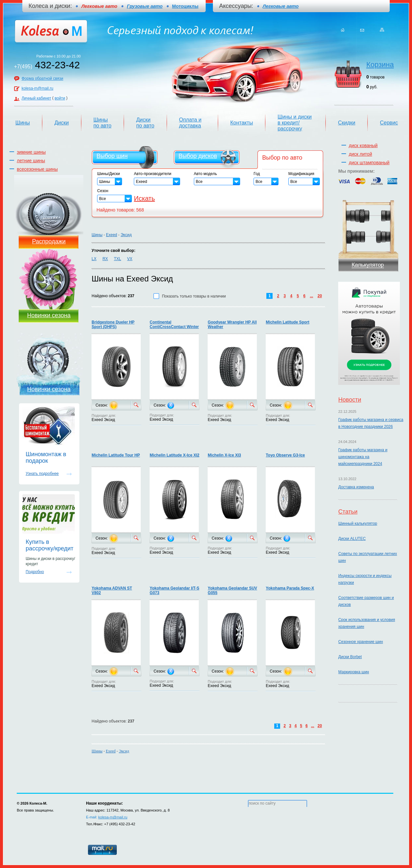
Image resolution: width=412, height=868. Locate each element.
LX (94, 259)
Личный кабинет (36, 98)
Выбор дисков (198, 156)
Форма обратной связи (42, 78)
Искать (144, 198)
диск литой (360, 154)
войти (60, 98)
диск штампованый (369, 163)
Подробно (35, 572)
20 (320, 296)
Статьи (348, 512)
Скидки (347, 123)
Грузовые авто (145, 6)
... (312, 296)
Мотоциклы (185, 6)
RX (105, 259)
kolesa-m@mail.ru (38, 88)
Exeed (112, 235)
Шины (23, 123)
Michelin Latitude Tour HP (116, 455)
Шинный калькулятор (358, 523)
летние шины (31, 161)
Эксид (126, 235)
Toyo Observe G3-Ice (285, 455)
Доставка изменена (356, 487)
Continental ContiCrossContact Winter (174, 324)
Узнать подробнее (42, 474)
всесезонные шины (37, 169)
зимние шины (31, 152)
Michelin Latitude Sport (288, 322)
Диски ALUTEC (352, 539)
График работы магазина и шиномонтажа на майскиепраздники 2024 (363, 457)
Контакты (242, 123)
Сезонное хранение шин (360, 642)
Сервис (389, 123)
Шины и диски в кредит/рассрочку (295, 123)
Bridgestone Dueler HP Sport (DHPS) (113, 324)
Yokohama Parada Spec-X (290, 588)
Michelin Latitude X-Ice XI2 (174, 455)
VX (130, 259)
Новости (350, 400)
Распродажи (49, 241)
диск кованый (363, 145)
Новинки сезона (49, 315)
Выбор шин (112, 156)
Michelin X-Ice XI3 (224, 455)
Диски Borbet (350, 657)
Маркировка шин (354, 672)
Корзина (380, 65)
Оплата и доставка (190, 123)
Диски (62, 123)
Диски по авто (145, 123)
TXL (117, 259)
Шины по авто (103, 123)
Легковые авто (281, 6)
